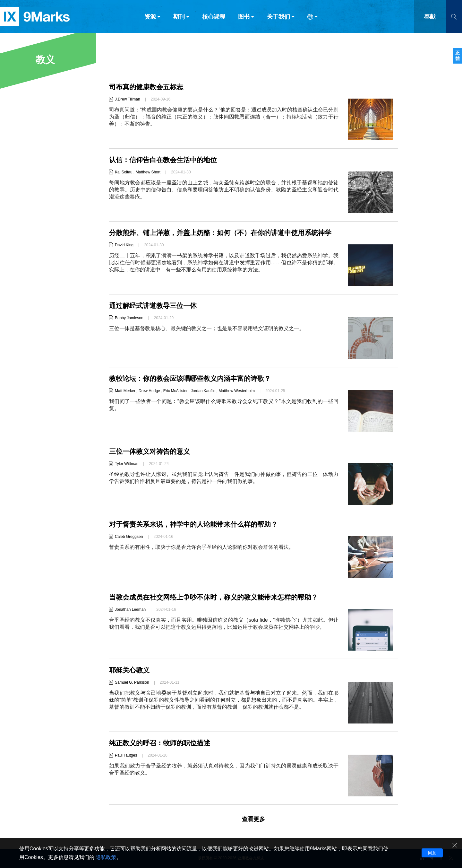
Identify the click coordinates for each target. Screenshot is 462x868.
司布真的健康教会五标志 (148, 87)
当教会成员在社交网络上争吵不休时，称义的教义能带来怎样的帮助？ (218, 597)
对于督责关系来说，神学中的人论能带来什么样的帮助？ (197, 524)
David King (124, 255)
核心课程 (214, 19)
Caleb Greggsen (129, 537)
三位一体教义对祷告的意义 (151, 451)
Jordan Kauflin (203, 391)
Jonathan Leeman (130, 609)
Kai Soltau (124, 172)
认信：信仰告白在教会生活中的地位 (166, 160)
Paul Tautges (126, 755)
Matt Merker (125, 391)
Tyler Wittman (127, 464)
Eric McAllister (175, 391)
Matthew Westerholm (237, 391)
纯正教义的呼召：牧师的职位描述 (162, 743)
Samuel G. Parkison (132, 682)
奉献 (430, 19)
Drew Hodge (149, 391)
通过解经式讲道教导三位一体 (155, 306)
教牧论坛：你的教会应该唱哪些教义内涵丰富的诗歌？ (194, 378)
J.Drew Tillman (128, 99)
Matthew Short (148, 172)
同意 (432, 853)
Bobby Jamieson (129, 318)
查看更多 (253, 819)
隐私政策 (106, 857)
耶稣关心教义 (130, 670)
